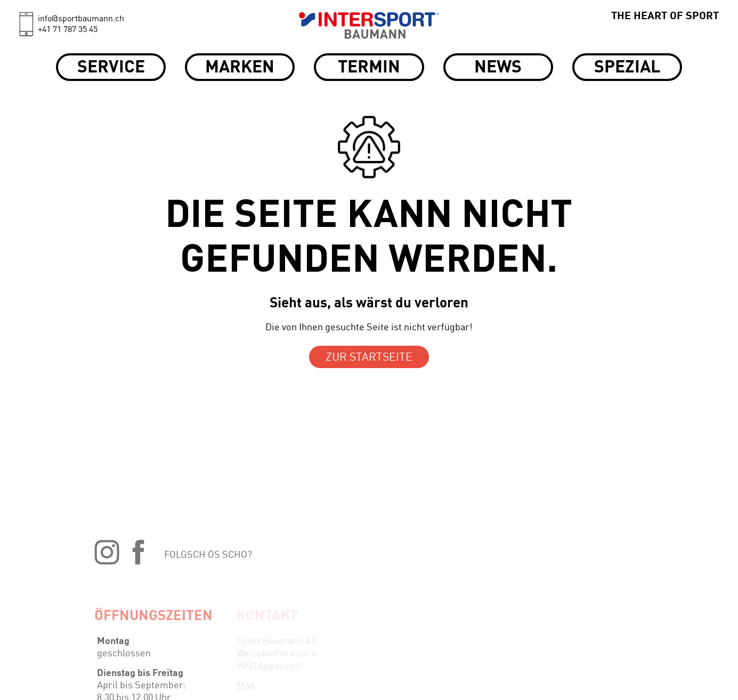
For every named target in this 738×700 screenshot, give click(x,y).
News (498, 68)
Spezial (627, 68)
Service (111, 68)
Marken (240, 68)
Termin (369, 68)
